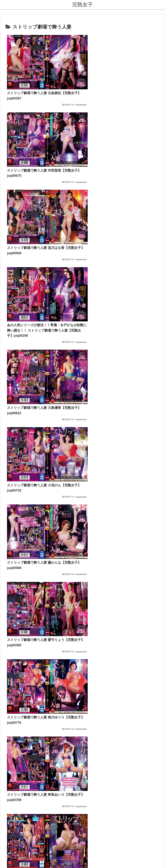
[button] (158, 523)
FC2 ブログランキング (18, 511)
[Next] (13, 861)
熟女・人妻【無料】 (16, 483)
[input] (82, 523)
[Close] (21, 864)
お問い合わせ (68, 843)
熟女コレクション (15, 478)
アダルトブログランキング (21, 506)
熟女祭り (9, 489)
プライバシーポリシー (92, 843)
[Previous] (4, 861)
